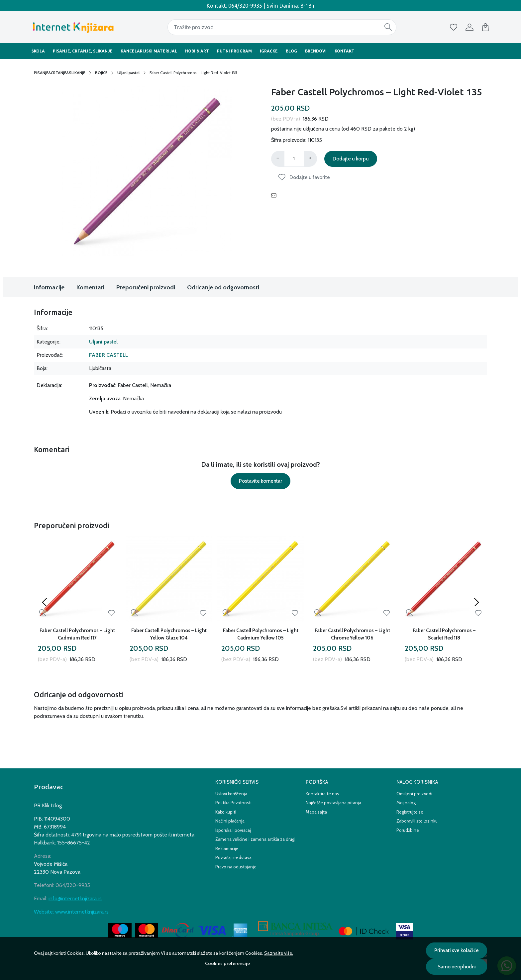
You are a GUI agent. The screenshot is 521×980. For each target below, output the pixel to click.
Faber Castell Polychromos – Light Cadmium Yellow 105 (261, 634)
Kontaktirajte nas (322, 794)
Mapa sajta (316, 812)
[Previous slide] (45, 602)
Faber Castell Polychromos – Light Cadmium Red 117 (77, 634)
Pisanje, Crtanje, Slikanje (83, 51)
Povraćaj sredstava (233, 857)
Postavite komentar (260, 481)
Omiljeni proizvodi (414, 794)
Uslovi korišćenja (231, 794)
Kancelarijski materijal (149, 51)
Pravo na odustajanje (236, 867)
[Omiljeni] (454, 27)
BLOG (291, 51)
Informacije (49, 287)
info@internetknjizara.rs (75, 898)
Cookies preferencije (227, 963)
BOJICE (101, 73)
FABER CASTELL (108, 355)
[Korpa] (485, 27)
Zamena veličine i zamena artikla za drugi (255, 839)
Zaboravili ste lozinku (417, 821)
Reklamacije (227, 848)
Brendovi (316, 51)
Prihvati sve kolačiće (457, 950)
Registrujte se (410, 812)
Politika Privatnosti (233, 803)
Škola (38, 51)
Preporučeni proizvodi (146, 287)
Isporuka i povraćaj (233, 830)
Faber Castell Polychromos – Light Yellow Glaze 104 (169, 634)
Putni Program (234, 51)
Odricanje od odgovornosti (223, 287)
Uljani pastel (128, 73)
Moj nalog (406, 803)
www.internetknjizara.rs (82, 912)
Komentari (90, 287)
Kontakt (345, 51)
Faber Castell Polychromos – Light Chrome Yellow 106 (352, 634)
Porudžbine (408, 830)
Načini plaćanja (230, 821)
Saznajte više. (279, 953)
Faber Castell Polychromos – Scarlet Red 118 (444, 634)
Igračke (269, 51)
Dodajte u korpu (351, 159)
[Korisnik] (469, 27)
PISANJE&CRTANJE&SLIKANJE (59, 73)
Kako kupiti (226, 812)
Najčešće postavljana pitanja (333, 803)
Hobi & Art (197, 51)
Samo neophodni (457, 967)
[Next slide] (476, 602)
